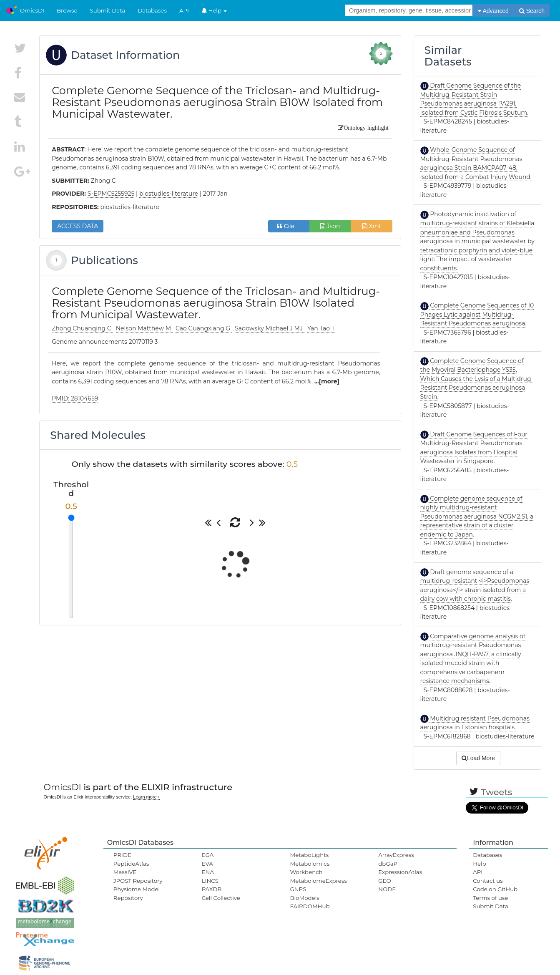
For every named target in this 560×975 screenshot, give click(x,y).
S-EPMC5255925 (111, 194)
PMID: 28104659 (75, 398)
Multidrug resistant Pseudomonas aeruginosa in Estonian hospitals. (475, 723)
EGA (208, 855)
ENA (208, 872)
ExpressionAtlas (400, 872)
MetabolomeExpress (318, 881)
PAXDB (212, 889)
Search (532, 11)
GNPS (298, 889)
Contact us (488, 881)
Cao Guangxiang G (204, 328)
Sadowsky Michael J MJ (270, 328)
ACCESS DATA (78, 226)
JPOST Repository (138, 881)
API (184, 10)
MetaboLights (309, 855)
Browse (67, 10)
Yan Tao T (322, 328)
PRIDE (122, 855)
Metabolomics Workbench (310, 868)
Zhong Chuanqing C (82, 328)
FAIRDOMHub (310, 906)
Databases (152, 10)
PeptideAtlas (131, 864)
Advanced (493, 11)
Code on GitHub (495, 889)
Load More (478, 758)
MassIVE (125, 872)
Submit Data (108, 10)
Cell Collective (221, 898)
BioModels (304, 898)
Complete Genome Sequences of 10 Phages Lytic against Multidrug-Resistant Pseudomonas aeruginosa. (477, 314)
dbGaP (388, 864)
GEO (384, 881)
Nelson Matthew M (144, 328)
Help (214, 10)
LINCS (210, 881)
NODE (387, 889)
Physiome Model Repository (137, 893)
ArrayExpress (396, 855)
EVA (207, 864)
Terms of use (490, 898)
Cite (289, 226)
